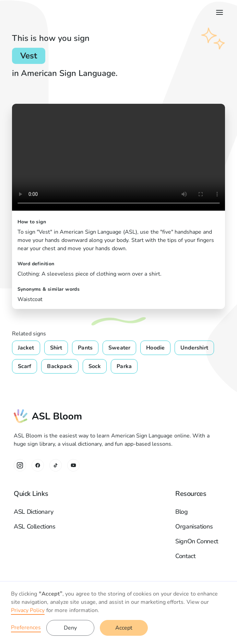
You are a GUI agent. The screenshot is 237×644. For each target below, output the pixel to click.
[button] (218, 12)
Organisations (194, 526)
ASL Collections (35, 526)
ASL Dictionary (34, 512)
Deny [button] (70, 628)
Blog (182, 512)
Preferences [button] (26, 628)
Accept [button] (124, 628)
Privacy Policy (28, 610)
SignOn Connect (197, 541)
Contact (185, 556)
